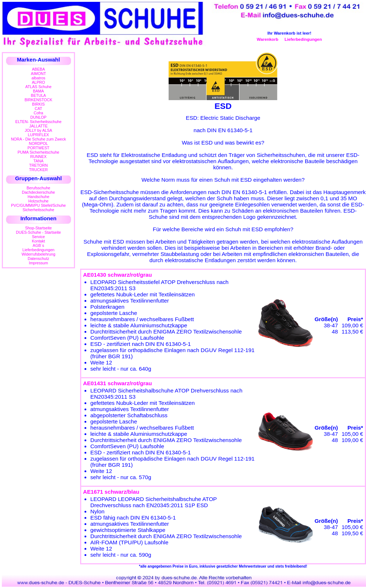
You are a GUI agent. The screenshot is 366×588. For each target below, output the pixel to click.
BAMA (38, 91)
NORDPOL (38, 143)
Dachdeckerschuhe (38, 192)
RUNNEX (38, 157)
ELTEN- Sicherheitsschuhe (38, 122)
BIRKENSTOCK (39, 100)
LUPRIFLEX (39, 135)
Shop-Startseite (38, 228)
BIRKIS (38, 104)
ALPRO (38, 82)
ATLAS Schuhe (39, 87)
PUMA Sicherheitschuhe (38, 152)
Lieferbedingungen (303, 39)
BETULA (38, 95)
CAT (38, 108)
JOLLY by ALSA (38, 130)
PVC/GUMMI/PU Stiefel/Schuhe (38, 205)
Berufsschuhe (38, 188)
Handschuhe (39, 197)
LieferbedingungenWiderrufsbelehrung (38, 252)
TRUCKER (38, 170)
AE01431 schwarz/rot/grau (117, 383)
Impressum (38, 263)
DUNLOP (38, 117)
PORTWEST (38, 148)
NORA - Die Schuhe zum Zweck (38, 139)
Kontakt (38, 241)
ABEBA (38, 69)
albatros (39, 78)
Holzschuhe (39, 201)
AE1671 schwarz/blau (111, 492)
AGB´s (38, 245)
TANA (39, 161)
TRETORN (38, 165)
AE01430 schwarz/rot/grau (117, 275)
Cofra (39, 113)
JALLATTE (38, 126)
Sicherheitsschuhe (38, 210)
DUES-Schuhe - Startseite (38, 232)
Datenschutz (38, 259)
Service (38, 237)
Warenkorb (267, 39)
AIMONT (38, 74)
